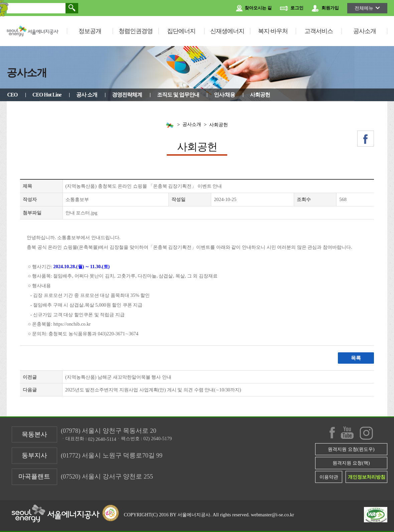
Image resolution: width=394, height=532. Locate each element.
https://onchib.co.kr (72, 324)
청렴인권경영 (136, 31)
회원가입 (325, 8)
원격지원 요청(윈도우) (351, 449)
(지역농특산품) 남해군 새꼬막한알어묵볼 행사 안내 (118, 377)
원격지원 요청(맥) (351, 463)
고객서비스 (319, 31)
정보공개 (90, 31)
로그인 (292, 8)
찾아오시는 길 (254, 8)
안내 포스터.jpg (82, 213)
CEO (12, 95)
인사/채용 (224, 95)
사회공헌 (260, 95)
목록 (356, 358)
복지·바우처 (273, 31)
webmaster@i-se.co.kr (273, 515)
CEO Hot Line (47, 95)
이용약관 (329, 477)
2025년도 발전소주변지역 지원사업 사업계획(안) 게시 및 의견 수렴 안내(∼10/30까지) (153, 390)
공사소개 (365, 31)
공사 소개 (87, 95)
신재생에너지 (227, 31)
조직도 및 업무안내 (178, 95)
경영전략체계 (127, 95)
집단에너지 (181, 31)
